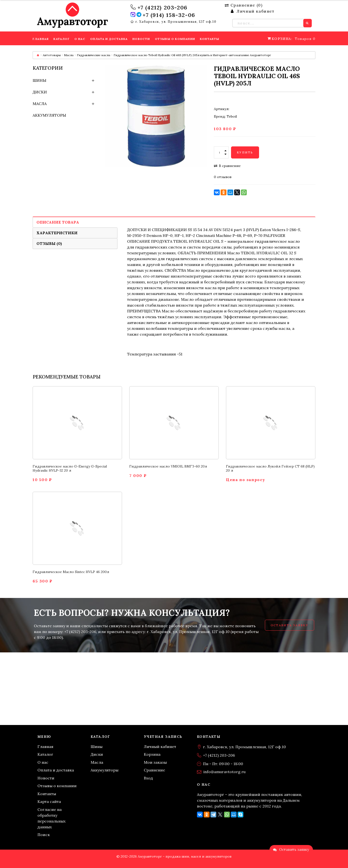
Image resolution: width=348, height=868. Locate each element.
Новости (46, 778)
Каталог (45, 754)
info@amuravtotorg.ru (225, 772)
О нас (43, 762)
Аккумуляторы (49, 115)
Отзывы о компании (57, 786)
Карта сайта (49, 801)
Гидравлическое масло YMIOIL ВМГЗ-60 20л (168, 466)
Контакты (47, 794)
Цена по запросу (246, 480)
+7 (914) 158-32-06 (169, 15)
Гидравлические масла (94, 55)
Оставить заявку (290, 625)
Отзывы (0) (49, 243)
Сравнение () (244, 5)
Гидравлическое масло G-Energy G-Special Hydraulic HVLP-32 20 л (70, 468)
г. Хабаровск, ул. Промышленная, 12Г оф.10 (176, 22)
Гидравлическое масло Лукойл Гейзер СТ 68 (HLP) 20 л (270, 468)
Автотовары (52, 55)
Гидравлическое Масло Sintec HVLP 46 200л (71, 572)
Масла (69, 55)
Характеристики (57, 233)
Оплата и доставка (56, 770)
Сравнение (154, 770)
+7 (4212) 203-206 (163, 8)
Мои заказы (155, 762)
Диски (40, 92)
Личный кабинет (160, 747)
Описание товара (58, 222)
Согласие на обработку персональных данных (51, 818)
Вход (148, 778)
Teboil (232, 116)
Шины (40, 80)
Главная (45, 747)
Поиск (44, 835)
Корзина (152, 754)
